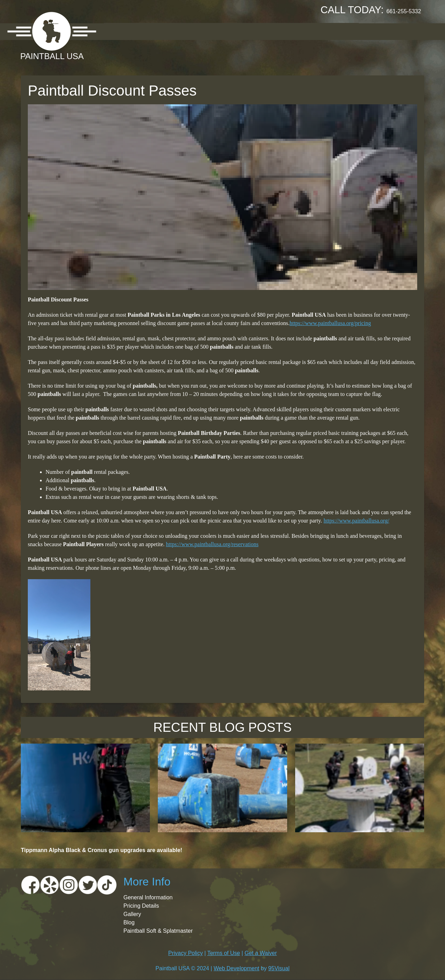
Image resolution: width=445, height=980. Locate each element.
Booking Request (285, 31)
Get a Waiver (261, 953)
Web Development (236, 968)
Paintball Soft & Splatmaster (158, 931)
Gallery (233, 31)
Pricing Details (141, 906)
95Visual (279, 968)
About (120, 31)
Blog (129, 922)
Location (157, 31)
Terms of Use (224, 953)
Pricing (196, 31)
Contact (339, 31)
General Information (148, 897)
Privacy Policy (186, 953)
